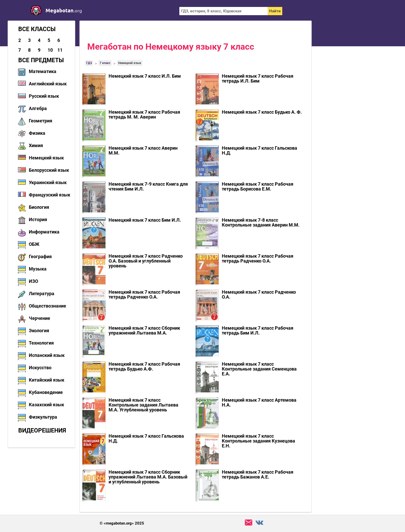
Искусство (40, 368)
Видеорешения (42, 430)
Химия (36, 145)
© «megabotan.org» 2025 (122, 523)
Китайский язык (47, 380)
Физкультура (43, 417)
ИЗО (33, 281)
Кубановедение (46, 392)
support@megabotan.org (249, 523)
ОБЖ (34, 244)
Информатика (44, 232)
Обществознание (47, 306)
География (40, 256)
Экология (39, 331)
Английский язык (48, 84)
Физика (37, 133)
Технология (41, 343)
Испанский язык (47, 355)
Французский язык (50, 195)
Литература (42, 294)
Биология (39, 207)
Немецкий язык (46, 158)
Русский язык (44, 96)
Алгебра (38, 108)
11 (60, 50)
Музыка (38, 269)
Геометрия (41, 121)
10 (50, 50)
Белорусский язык (49, 170)
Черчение (39, 318)
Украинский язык (48, 182)
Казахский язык (46, 405)
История (38, 219)
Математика (43, 71)
